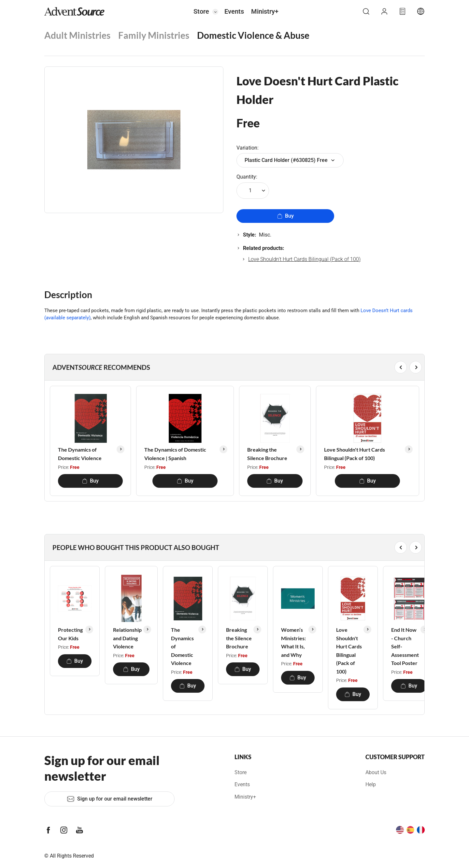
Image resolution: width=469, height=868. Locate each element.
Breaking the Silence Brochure (267, 454)
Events (234, 11)
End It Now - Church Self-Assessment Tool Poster (405, 646)
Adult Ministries (77, 35)
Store (201, 11)
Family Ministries (154, 35)
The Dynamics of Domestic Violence (80, 454)
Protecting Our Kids (70, 634)
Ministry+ (265, 11)
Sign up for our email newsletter (110, 799)
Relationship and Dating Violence (127, 638)
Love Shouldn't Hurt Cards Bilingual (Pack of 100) (304, 259)
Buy (285, 216)
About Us (376, 772)
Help (371, 784)
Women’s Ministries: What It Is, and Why (293, 642)
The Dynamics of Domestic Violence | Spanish (175, 454)
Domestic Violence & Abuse (253, 35)
